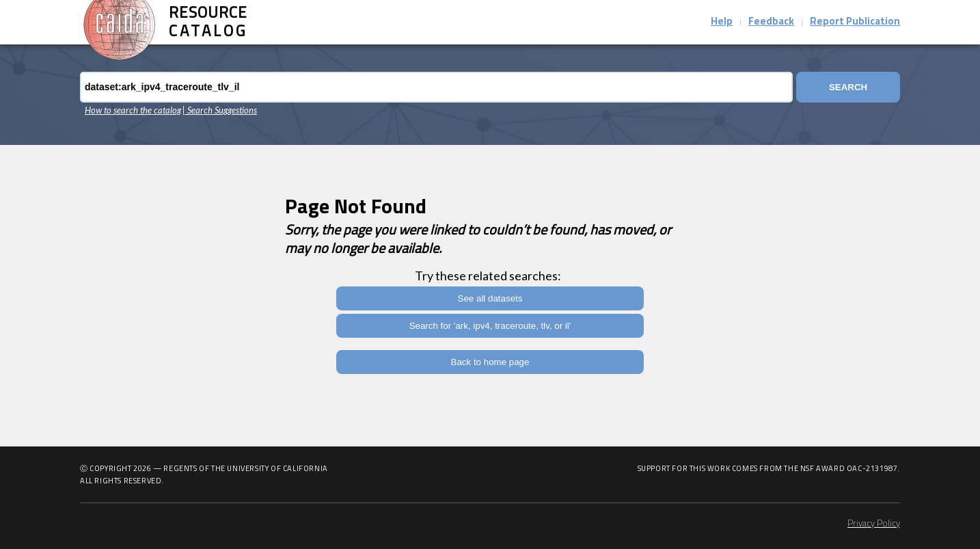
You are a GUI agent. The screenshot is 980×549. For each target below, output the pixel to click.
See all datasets (490, 298)
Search (848, 87)
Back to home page (490, 362)
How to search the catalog (133, 110)
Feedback (771, 22)
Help (722, 22)
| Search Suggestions (220, 110)
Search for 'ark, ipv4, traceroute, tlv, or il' (490, 326)
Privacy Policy (874, 524)
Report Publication (855, 22)
